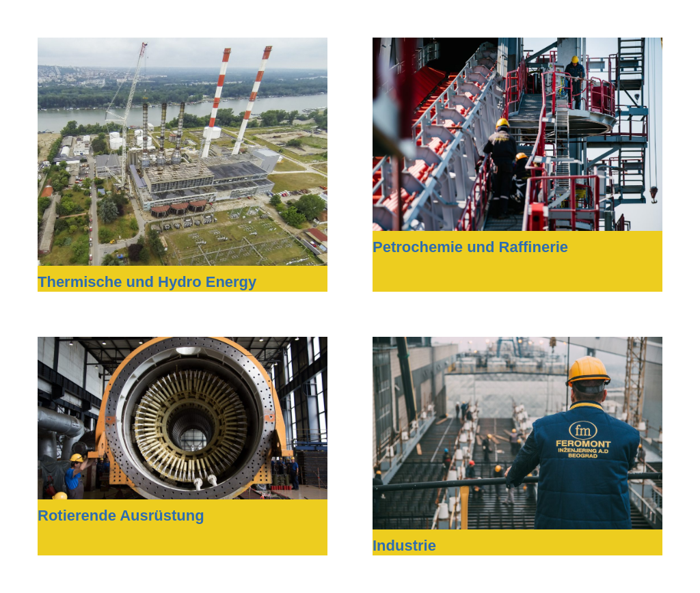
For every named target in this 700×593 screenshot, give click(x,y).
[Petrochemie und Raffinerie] (517, 47)
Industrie (404, 546)
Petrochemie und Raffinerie (470, 247)
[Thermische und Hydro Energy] (183, 47)
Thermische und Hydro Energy (147, 282)
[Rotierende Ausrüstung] (183, 346)
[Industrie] (517, 346)
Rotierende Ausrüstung (121, 515)
